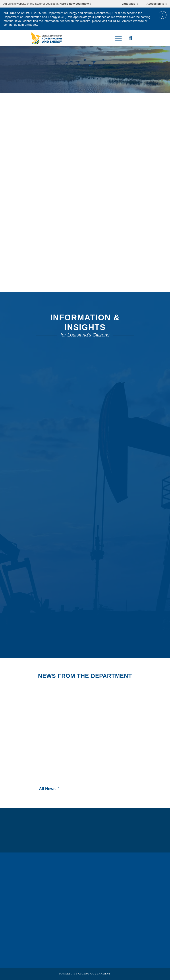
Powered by (85, 974)
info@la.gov (29, 25)
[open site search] (131, 38)
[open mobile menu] (118, 38)
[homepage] (46, 38)
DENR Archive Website (128, 21)
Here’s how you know (74, 4)
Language (128, 4)
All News (47, 789)
